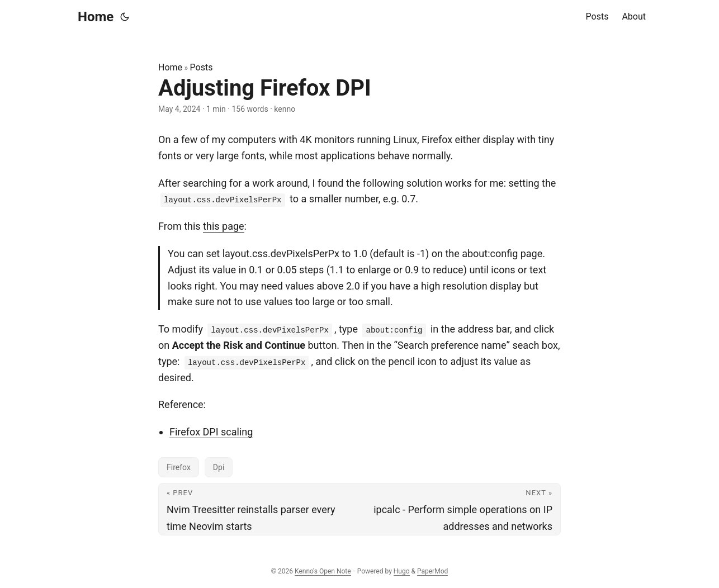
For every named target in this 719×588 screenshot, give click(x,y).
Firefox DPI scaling (211, 432)
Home (96, 17)
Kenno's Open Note (323, 571)
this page (224, 226)
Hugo (402, 571)
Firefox (179, 467)
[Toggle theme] (125, 17)
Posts (202, 67)
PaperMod (432, 571)
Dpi (219, 467)
